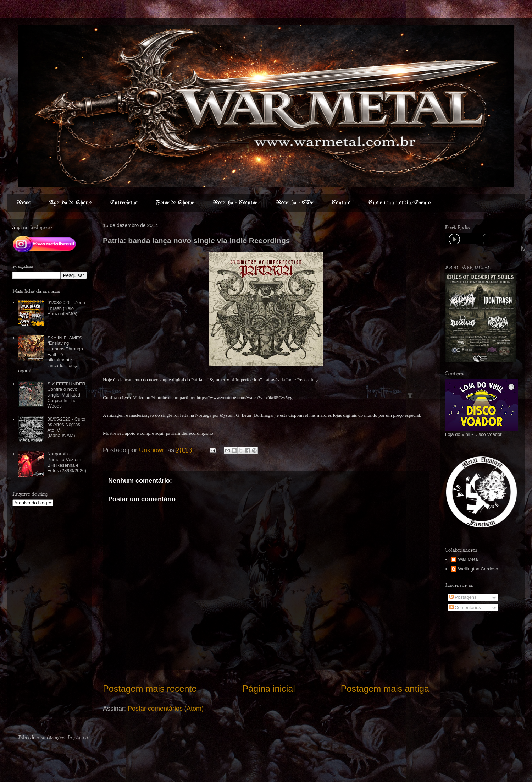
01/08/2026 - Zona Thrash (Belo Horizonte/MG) (66, 308)
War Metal (468, 559)
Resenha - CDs (295, 203)
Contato (341, 203)
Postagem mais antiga (385, 689)
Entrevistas (124, 203)
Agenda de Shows (71, 203)
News (24, 203)
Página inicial (268, 689)
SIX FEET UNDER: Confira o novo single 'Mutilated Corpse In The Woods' (67, 395)
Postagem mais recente (150, 689)
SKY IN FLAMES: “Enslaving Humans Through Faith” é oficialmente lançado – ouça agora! (51, 354)
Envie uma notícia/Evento (400, 203)
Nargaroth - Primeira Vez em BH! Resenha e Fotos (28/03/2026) (67, 462)
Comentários (465, 608)
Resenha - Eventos (235, 203)
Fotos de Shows (175, 203)
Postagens (463, 597)
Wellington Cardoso (478, 569)
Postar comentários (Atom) (166, 709)
